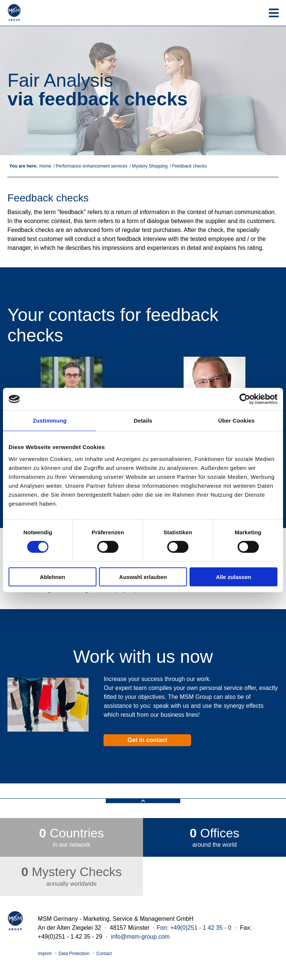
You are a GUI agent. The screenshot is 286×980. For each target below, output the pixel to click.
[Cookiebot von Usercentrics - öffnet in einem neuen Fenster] (245, 399)
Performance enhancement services (92, 166)
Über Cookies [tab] (236, 421)
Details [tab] (143, 421)
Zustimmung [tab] (50, 421)
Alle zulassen (234, 577)
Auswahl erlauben (143, 577)
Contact (104, 954)
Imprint (45, 954)
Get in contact (147, 740)
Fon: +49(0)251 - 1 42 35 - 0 (194, 928)
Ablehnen (53, 577)
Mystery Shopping (150, 166)
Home (45, 166)
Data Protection (74, 954)
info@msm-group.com (140, 937)
